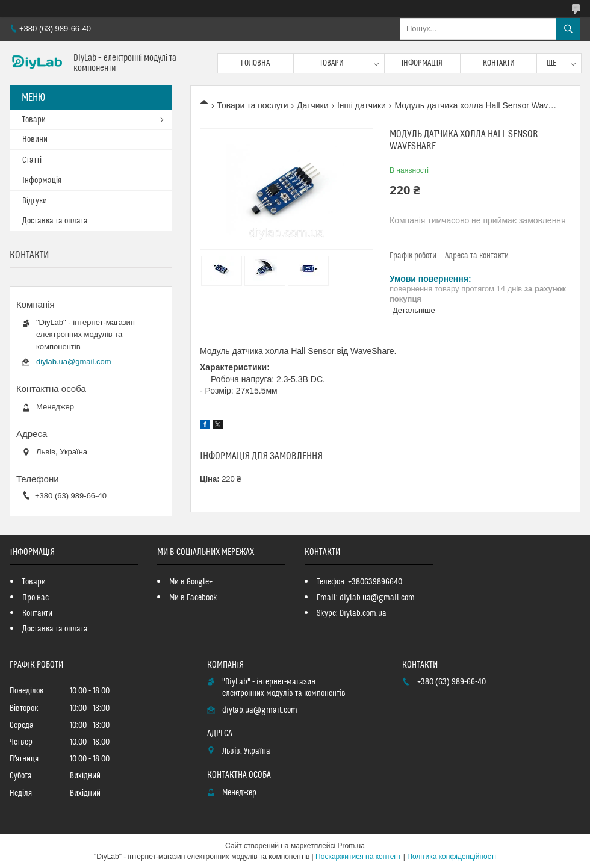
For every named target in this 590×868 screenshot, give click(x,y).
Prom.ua (351, 846)
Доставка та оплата (55, 221)
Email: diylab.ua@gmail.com (366, 598)
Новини (35, 140)
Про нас (36, 598)
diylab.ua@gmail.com (73, 361)
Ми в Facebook (193, 598)
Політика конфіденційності (452, 857)
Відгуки (35, 201)
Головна (255, 63)
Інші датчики (362, 105)
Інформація (423, 63)
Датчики (312, 105)
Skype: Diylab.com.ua (352, 613)
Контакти (499, 63)
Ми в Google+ (191, 582)
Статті (32, 160)
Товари (332, 63)
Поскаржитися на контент (358, 857)
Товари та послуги (252, 105)
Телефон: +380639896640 (359, 582)
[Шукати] (568, 29)
